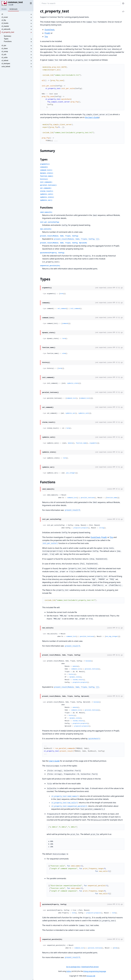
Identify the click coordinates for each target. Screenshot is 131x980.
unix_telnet (6, 66)
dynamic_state (75, 677)
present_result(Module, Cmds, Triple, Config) (59, 236)
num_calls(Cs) (46, 229)
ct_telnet (5, 60)
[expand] (31, 14)
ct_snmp (5, 51)
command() (44, 167)
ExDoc (69, 971)
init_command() (46, 182)
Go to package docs (73, 967)
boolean (88, 661)
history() (44, 179)
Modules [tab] (13, 9)
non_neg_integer (112, 637)
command (65, 324)
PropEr (47, 33)
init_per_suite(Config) (50, 222)
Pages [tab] (4, 9)
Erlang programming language (95, 971)
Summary (8, 36)
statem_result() (47, 191)
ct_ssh (4, 54)
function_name (81, 443)
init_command (75, 309)
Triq (46, 37)
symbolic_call (84, 413)
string (102, 528)
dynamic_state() (47, 173)
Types (6, 39)
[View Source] (122, 288)
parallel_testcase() (48, 185)
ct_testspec (6, 63)
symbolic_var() (46, 200)
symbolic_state (73, 383)
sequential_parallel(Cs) (50, 266)
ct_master (5, 26)
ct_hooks (5, 23)
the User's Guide (92, 117)
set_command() (46, 188)
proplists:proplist (81, 528)
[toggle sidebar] (30, 3)
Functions (8, 41)
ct (2, 14)
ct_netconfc (6, 29)
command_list (71, 398)
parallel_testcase (88, 498)
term (62, 294)
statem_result (78, 680)
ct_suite (5, 57)
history (72, 674)
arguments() (45, 164)
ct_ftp (4, 20)
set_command (62, 309)
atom (64, 354)
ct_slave (5, 48)
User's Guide (54, 761)
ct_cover (5, 17)
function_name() (47, 176)
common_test (15, 2)
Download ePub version (90, 967)
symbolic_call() (47, 194)
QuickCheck (49, 30)
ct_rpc (4, 45)
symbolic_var (70, 413)
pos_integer (71, 473)
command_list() (46, 170)
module (70, 443)
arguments (93, 443)
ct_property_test (8, 32)
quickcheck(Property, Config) (52, 253)
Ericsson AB (91, 976)
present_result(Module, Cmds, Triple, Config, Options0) (64, 243)
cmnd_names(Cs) (46, 212)
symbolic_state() (47, 197)
